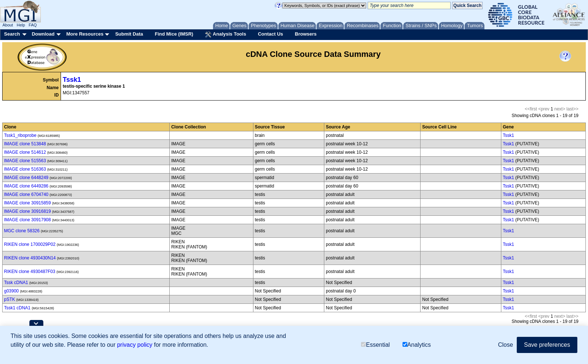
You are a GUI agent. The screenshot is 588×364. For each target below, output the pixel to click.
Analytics (417, 345)
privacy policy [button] (135, 345)
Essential (375, 345)
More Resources (85, 34)
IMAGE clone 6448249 (26, 178)
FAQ (33, 25)
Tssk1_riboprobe (20, 135)
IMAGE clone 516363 (25, 169)
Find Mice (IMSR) (174, 34)
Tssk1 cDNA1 (17, 308)
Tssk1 (72, 80)
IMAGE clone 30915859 (27, 203)
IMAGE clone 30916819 (27, 211)
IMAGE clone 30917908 (27, 220)
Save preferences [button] (547, 345)
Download (43, 34)
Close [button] (506, 345)
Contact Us (270, 34)
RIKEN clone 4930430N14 (30, 258)
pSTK (10, 299)
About (8, 25)
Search (12, 34)
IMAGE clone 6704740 (26, 194)
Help (21, 25)
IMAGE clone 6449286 (26, 186)
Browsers (306, 34)
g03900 (11, 291)
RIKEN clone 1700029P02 (30, 244)
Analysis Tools (226, 34)
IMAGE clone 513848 (25, 144)
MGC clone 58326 (22, 231)
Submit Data (129, 34)
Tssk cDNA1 (16, 283)
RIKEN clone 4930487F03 (30, 272)
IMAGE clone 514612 (25, 152)
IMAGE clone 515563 (25, 161)
